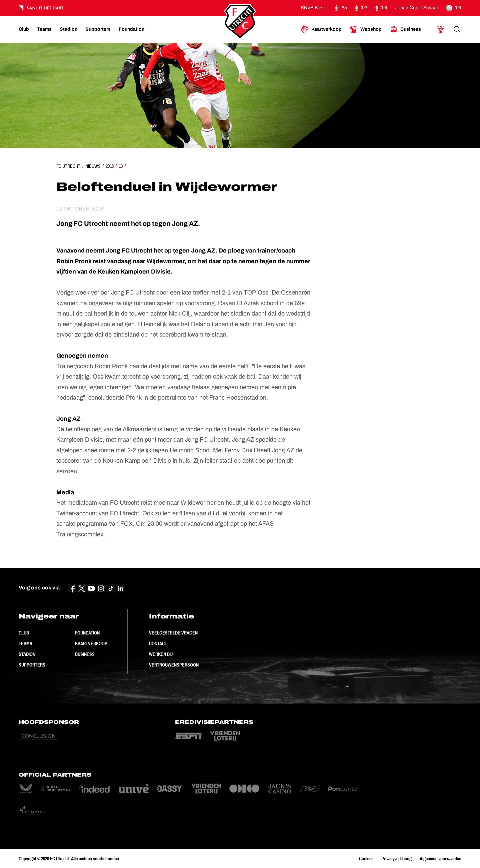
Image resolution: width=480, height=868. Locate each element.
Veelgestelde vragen (173, 633)
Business (85, 654)
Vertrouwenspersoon (174, 665)
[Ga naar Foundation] (131, 29)
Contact (158, 643)
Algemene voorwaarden (440, 859)
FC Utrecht (68, 166)
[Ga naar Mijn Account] (441, 29)
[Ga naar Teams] (44, 29)
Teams (25, 643)
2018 (110, 166)
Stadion (27, 654)
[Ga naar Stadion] (68, 29)
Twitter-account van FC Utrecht (98, 513)
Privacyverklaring (396, 859)
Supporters (32, 665)
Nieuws (93, 166)
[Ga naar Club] (24, 29)
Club (24, 633)
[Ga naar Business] (405, 29)
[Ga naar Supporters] (98, 29)
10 (121, 166)
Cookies (366, 859)
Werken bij (161, 654)
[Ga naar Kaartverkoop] (321, 29)
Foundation (87, 633)
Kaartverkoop (91, 643)
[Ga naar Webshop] (366, 29)
